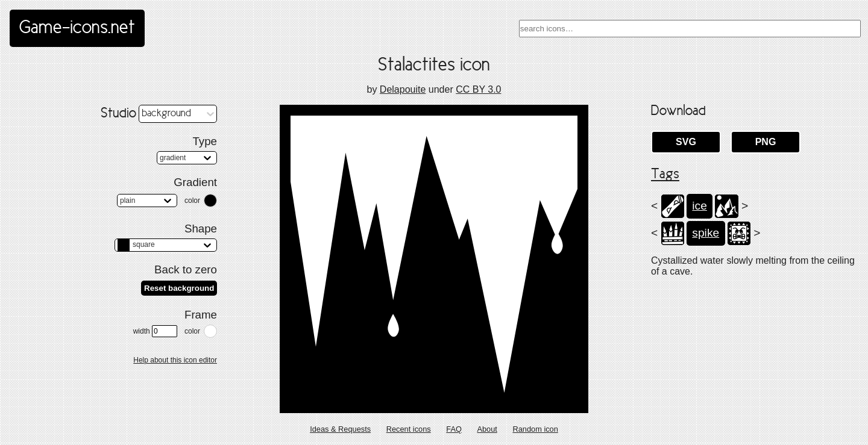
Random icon (535, 429)
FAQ (454, 429)
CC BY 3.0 (478, 89)
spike (706, 233)
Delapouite (403, 89)
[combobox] (690, 29)
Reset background (179, 288)
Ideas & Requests (340, 429)
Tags (665, 175)
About (487, 429)
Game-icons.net (77, 28)
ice (700, 206)
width (155, 331)
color (192, 201)
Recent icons (409, 429)
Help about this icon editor (175, 360)
